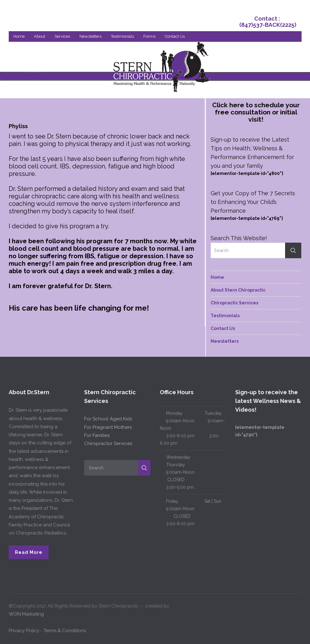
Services (62, 36)
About (40, 36)
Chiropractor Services (108, 443)
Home (19, 36)
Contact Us (175, 36)
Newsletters (91, 36)
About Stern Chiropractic (238, 290)
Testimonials (122, 36)
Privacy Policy (24, 631)
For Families (97, 435)
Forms (149, 36)
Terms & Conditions (65, 631)
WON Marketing (26, 614)
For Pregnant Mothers (108, 427)
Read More (29, 552)
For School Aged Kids (108, 419)
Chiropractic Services (234, 303)
